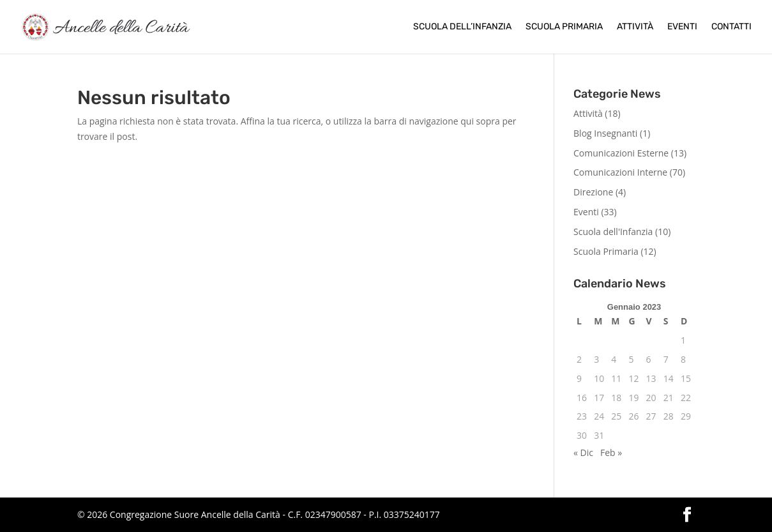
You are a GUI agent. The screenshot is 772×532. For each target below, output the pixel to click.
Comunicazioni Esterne (621, 153)
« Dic (583, 452)
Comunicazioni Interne (620, 172)
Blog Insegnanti (605, 133)
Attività (635, 27)
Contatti (731, 27)
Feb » (611, 452)
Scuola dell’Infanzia (462, 27)
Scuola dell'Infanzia (613, 232)
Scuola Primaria (564, 27)
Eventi (682, 27)
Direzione (593, 192)
